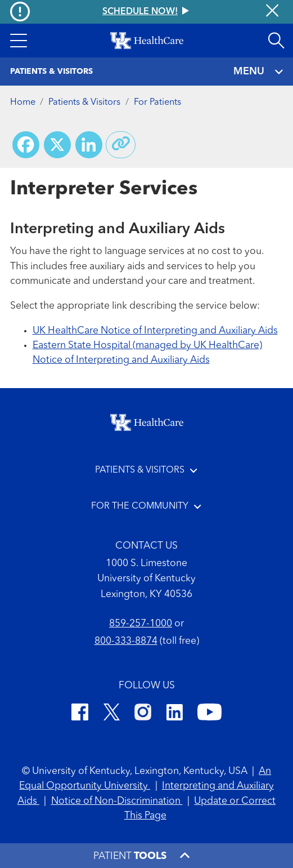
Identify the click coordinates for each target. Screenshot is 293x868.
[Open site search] (276, 41)
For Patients (157, 103)
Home (23, 103)
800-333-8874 (126, 641)
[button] (18, 41)
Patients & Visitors (84, 103)
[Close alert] (272, 12)
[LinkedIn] (175, 714)
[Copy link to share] (121, 145)
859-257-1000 (141, 624)
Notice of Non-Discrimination (117, 801)
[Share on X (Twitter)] (57, 145)
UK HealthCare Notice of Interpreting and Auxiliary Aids (155, 331)
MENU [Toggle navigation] (258, 72)
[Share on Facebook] (26, 145)
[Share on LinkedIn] (89, 145)
